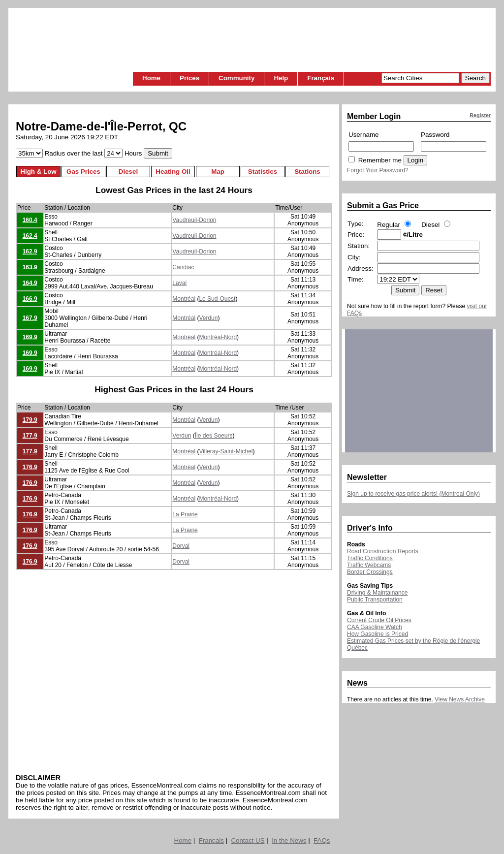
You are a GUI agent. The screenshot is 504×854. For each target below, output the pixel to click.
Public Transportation (375, 600)
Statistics (263, 172)
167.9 (30, 318)
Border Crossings (370, 572)
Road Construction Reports (383, 551)
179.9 (30, 420)
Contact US (248, 840)
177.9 (30, 436)
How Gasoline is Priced (378, 634)
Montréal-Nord (218, 337)
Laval (179, 283)
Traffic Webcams (369, 565)
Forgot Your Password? (378, 170)
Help (281, 78)
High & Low (38, 172)
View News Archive (460, 699)
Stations (307, 172)
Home (151, 78)
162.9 (30, 252)
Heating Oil (173, 172)
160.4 (30, 220)
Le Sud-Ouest (217, 299)
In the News (289, 840)
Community (236, 78)
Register (480, 115)
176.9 (30, 467)
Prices (189, 78)
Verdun (208, 318)
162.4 (30, 236)
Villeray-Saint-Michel (226, 451)
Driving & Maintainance (377, 593)
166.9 (30, 299)
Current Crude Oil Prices (379, 620)
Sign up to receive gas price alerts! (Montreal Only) (413, 494)
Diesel (128, 172)
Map (218, 172)
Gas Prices (83, 172)
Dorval (181, 546)
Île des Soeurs (214, 436)
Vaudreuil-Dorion (194, 220)
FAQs (322, 840)
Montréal (184, 299)
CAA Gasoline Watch (375, 627)
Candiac (183, 267)
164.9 (30, 283)
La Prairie (185, 514)
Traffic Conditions (370, 558)
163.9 (30, 267)
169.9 (30, 337)
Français (321, 78)
